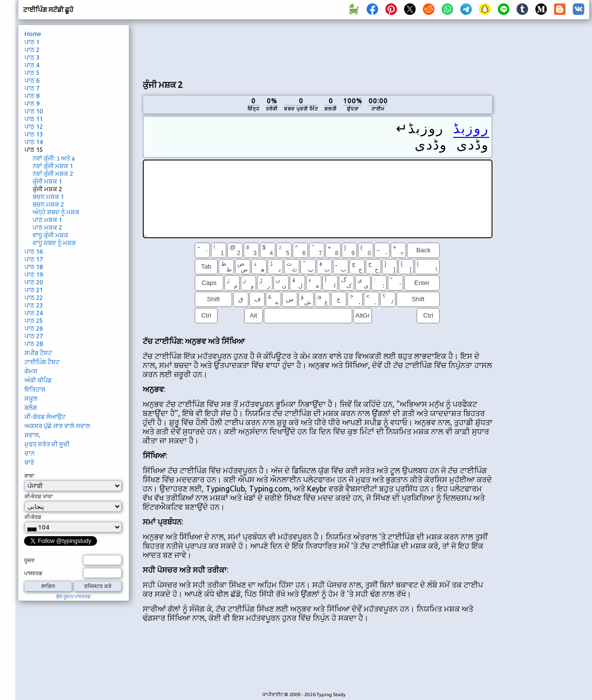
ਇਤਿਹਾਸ (35, 389)
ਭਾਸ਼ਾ (29, 476)
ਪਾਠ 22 (34, 297)
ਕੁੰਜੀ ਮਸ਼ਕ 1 (47, 181)
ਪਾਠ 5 (32, 73)
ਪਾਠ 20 (34, 282)
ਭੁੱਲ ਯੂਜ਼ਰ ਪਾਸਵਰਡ (74, 596)
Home (33, 34)
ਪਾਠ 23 (34, 305)
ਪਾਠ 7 (32, 88)
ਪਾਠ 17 (34, 259)
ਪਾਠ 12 (34, 126)
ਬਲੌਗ (31, 407)
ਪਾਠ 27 (34, 336)
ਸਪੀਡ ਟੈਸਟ (38, 353)
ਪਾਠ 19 (34, 274)
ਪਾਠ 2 (32, 49)
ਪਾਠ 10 (34, 111)
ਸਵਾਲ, (32, 435)
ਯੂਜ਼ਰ (29, 560)
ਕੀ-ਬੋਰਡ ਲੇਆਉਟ (45, 417)
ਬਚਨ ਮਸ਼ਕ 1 (48, 196)
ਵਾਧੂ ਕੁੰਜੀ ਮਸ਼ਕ (50, 235)
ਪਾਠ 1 (32, 42)
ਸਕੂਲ (31, 398)
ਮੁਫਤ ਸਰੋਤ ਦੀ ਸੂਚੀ (47, 444)
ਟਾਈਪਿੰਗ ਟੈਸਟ (42, 362)
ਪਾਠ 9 (32, 103)
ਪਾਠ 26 (34, 328)
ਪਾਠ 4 (32, 65)
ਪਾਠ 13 (34, 134)
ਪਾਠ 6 (32, 80)
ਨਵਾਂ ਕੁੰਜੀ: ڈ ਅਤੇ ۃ (54, 158)
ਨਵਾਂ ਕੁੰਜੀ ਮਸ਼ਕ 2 (53, 173)
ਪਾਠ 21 (34, 290)
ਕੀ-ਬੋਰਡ (33, 517)
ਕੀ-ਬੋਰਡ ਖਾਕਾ (39, 496)
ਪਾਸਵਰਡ (33, 573)
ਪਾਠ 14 (34, 142)
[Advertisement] (318, 49)
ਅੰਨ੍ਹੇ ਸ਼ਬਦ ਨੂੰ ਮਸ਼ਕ (56, 212)
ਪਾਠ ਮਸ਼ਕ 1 (47, 220)
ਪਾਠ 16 (34, 251)
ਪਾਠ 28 (34, 344)
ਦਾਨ (30, 453)
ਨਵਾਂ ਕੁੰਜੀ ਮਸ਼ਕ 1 (53, 166)
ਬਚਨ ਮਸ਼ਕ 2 (48, 204)
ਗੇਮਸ (31, 371)
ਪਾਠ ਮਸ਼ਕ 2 (47, 227)
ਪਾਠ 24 (34, 313)
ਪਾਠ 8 (32, 96)
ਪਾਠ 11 (34, 119)
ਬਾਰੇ (29, 462)
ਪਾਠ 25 (34, 320)
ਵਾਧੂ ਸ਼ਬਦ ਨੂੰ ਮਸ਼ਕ (54, 243)
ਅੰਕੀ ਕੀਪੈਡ (38, 380)
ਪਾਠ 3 (32, 57)
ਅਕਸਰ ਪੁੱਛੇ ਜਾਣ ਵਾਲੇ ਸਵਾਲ (57, 426)
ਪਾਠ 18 (34, 267)
